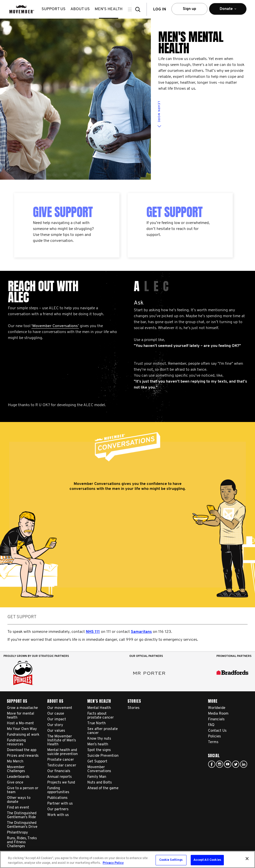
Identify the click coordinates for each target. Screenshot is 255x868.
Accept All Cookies (207, 860)
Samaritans (141, 632)
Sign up (189, 9)
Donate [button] (228, 11)
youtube (228, 764)
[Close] (247, 859)
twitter (236, 764)
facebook (212, 764)
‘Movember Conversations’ (55, 326)
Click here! (220, 764)
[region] (127, 859)
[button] (139, 9)
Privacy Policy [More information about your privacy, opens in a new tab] (113, 863)
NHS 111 (93, 632)
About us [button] (80, 9)
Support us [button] (54, 9)
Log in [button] (160, 9)
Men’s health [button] (109, 9)
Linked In (244, 764)
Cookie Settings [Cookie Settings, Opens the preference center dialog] (171, 860)
